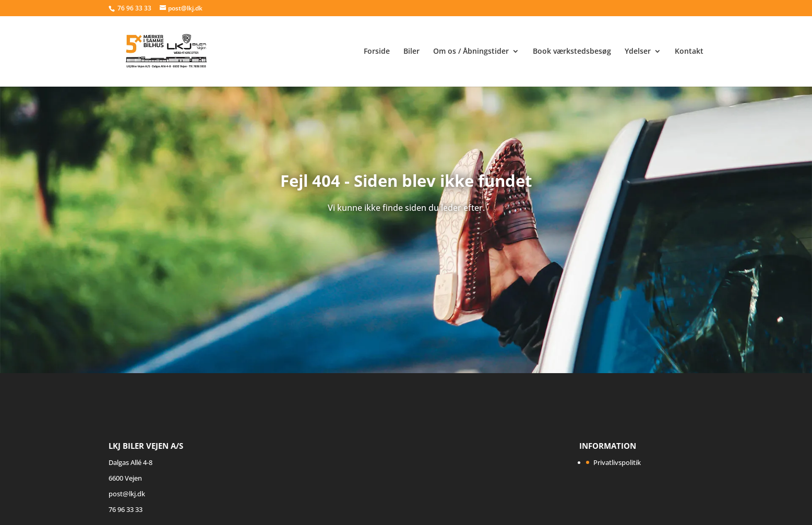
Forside (377, 52)
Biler (411, 52)
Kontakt (689, 52)
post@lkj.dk (127, 494)
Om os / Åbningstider (471, 52)
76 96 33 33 (135, 8)
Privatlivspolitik (617, 462)
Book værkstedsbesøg (572, 52)
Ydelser (638, 52)
